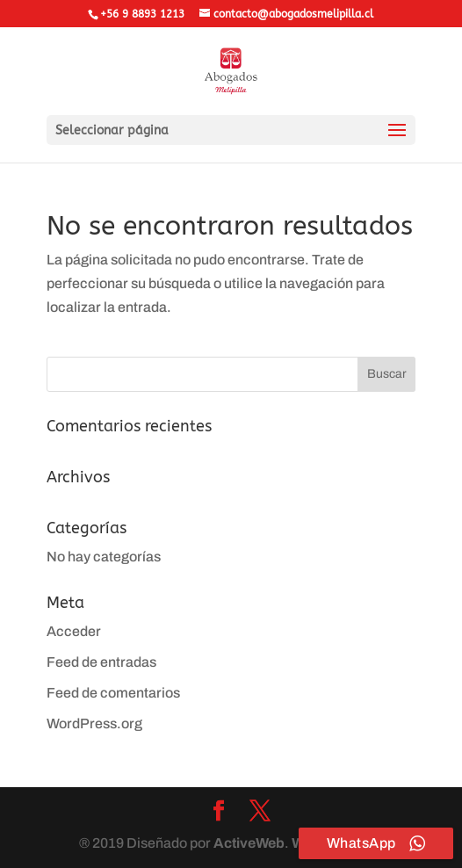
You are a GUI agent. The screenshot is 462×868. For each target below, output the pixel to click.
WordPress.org (94, 723)
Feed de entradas (101, 662)
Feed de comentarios (113, 693)
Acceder (74, 631)
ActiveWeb (249, 843)
